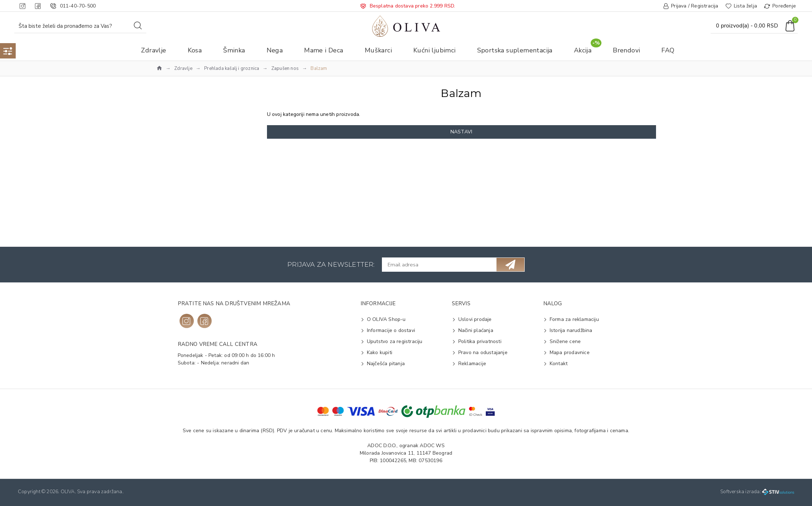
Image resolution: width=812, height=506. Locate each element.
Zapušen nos (285, 68)
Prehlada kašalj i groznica (232, 68)
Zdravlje (183, 68)
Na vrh (176, 153)
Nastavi (461, 132)
